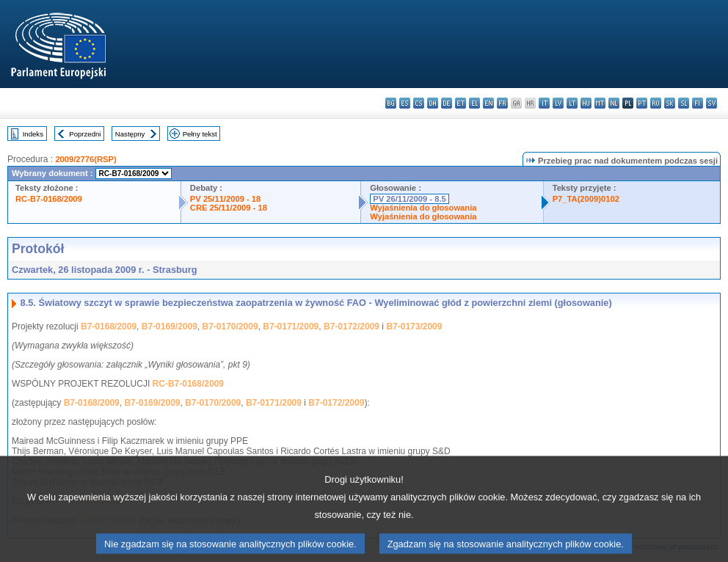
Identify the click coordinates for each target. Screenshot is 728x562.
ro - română (656, 103)
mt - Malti (600, 103)
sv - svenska (711, 103)
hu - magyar (586, 103)
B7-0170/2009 (230, 326)
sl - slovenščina (684, 103)
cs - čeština (419, 103)
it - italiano (544, 103)
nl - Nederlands (614, 103)
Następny (130, 134)
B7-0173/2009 (414, 326)
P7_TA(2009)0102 (586, 199)
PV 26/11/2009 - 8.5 (409, 199)
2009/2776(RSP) (85, 159)
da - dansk (433, 103)
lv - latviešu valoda (558, 103)
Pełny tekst (200, 134)
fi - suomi (698, 103)
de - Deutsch (447, 103)
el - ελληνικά (474, 103)
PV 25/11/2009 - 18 (225, 199)
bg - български (391, 103)
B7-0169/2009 (170, 326)
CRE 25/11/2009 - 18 (229, 208)
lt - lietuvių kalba (572, 103)
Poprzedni (85, 134)
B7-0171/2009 (291, 326)
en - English (488, 103)
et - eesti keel (461, 103)
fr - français (502, 103)
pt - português (642, 103)
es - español (405, 103)
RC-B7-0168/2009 (49, 199)
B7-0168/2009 (109, 326)
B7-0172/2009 (352, 326)
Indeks (33, 134)
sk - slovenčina (670, 103)
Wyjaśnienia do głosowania (423, 208)
